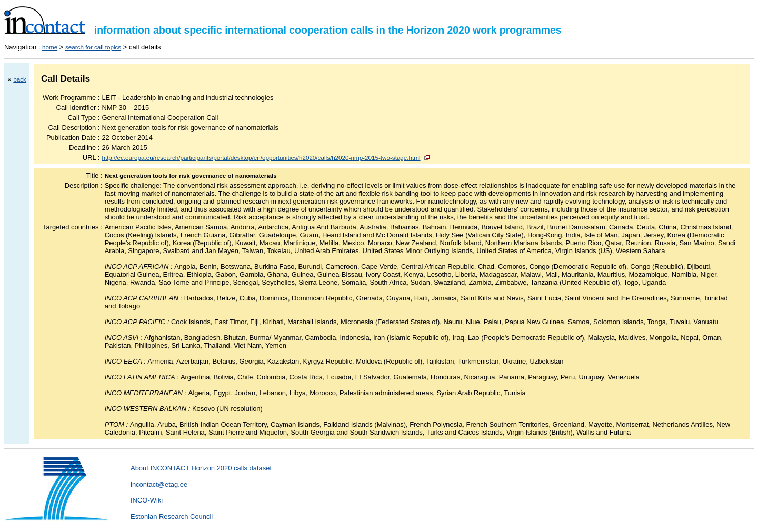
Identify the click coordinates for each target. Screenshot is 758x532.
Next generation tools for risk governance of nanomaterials (191, 175)
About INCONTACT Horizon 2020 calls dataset (201, 468)
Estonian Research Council (172, 516)
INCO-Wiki (147, 500)
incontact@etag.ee (159, 484)
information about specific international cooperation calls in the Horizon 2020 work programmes (283, 30)
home (50, 47)
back (20, 79)
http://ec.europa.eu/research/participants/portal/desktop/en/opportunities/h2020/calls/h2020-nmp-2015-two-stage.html (261, 158)
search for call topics (93, 47)
